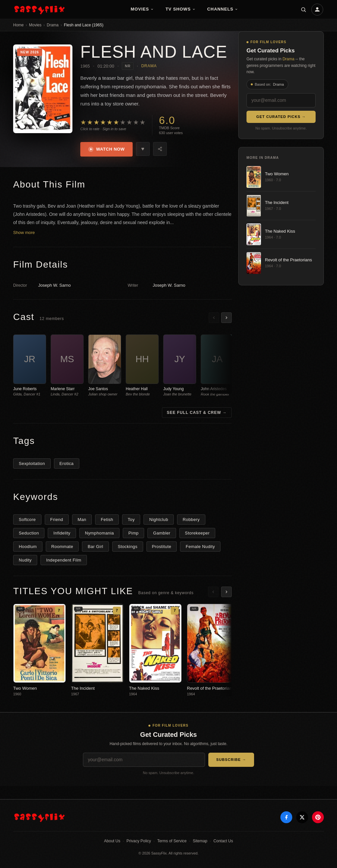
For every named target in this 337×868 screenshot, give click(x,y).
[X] (302, 817)
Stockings (128, 547)
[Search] (303, 10)
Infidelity (62, 533)
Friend (57, 520)
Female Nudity (200, 547)
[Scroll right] (226, 318)
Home (18, 25)
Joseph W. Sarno (54, 285)
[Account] (317, 10)
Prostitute (162, 547)
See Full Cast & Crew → (197, 413)
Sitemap (200, 841)
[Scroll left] (214, 318)
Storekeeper (197, 533)
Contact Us (223, 841)
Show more (24, 232)
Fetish (107, 520)
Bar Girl (95, 547)
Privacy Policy (139, 841)
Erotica (67, 463)
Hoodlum (28, 547)
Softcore (27, 520)
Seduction (29, 533)
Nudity (25, 560)
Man (82, 520)
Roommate (62, 547)
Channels (223, 9)
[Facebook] (286, 817)
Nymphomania (99, 533)
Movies (142, 9)
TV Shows (181, 9)
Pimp (133, 533)
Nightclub (159, 520)
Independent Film (64, 560)
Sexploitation (32, 463)
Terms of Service (172, 841)
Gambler (162, 533)
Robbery (191, 520)
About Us (112, 841)
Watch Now (106, 149)
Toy (131, 520)
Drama (53, 25)
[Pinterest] (318, 817)
